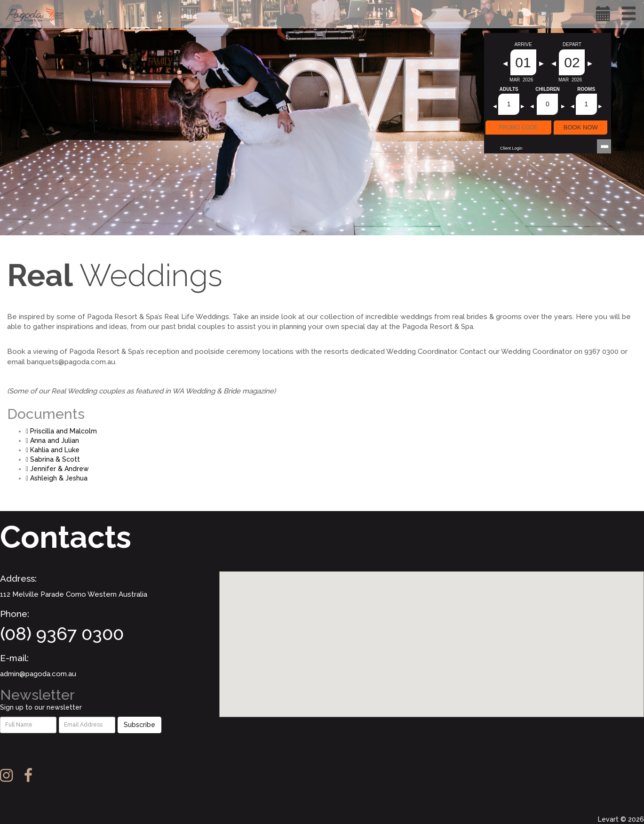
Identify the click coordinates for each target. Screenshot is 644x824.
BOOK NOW (581, 127)
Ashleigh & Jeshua (57, 478)
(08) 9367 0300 (62, 634)
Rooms (586, 89)
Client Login (511, 148)
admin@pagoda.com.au (38, 674)
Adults (509, 89)
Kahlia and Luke (53, 450)
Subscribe (139, 725)
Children (548, 89)
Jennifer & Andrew (57, 469)
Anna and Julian (52, 440)
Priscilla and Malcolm (61, 431)
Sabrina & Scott (53, 459)
